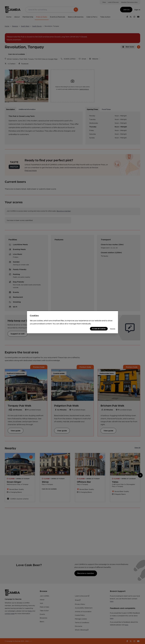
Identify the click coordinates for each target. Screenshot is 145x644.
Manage (113, 329)
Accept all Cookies (99, 328)
